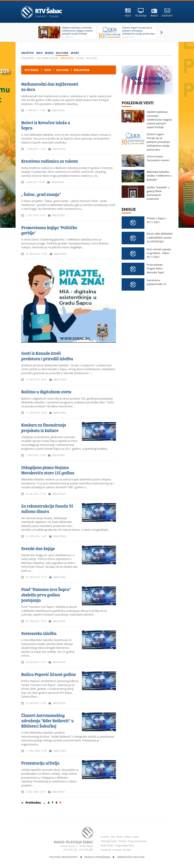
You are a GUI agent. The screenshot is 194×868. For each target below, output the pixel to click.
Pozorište (28, 58)
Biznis (49, 53)
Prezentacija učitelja (40, 763)
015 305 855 (86, 850)
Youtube (54, 16)
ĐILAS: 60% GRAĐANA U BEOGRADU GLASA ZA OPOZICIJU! (160, 238)
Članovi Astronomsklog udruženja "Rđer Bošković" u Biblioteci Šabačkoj (47, 721)
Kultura (62, 53)
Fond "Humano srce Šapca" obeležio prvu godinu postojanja (46, 595)
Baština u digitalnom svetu (46, 392)
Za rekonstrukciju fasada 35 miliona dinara (47, 509)
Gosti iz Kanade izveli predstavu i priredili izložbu (47, 356)
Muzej (80, 58)
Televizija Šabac (109, 841)
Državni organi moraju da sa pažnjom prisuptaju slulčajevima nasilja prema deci (158, 142)
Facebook (41, 16)
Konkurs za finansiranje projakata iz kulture (44, 427)
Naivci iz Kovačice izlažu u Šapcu (46, 125)
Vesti (48, 70)
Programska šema (137, 841)
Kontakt (127, 850)
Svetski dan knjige (38, 548)
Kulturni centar (47, 58)
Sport (75, 53)
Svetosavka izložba (39, 633)
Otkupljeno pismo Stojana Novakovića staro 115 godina (48, 470)
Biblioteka (67, 58)
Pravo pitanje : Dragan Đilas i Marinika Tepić (155, 268)
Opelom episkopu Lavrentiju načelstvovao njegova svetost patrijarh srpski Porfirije (159, 119)
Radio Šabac (107, 846)
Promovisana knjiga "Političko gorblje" (49, 230)
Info (39, 53)
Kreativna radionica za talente (50, 161)
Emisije (122, 841)
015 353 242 (71, 850)
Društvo (27, 53)
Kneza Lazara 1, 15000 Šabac (77, 846)
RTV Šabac (32, 70)
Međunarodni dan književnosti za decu (50, 87)
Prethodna (33, 803)
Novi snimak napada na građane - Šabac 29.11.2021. (159, 253)
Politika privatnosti (64, 857)
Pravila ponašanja (98, 857)
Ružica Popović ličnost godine (48, 674)
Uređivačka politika (131, 857)
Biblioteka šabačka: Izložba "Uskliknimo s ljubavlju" (159, 176)
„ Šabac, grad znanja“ (41, 194)
